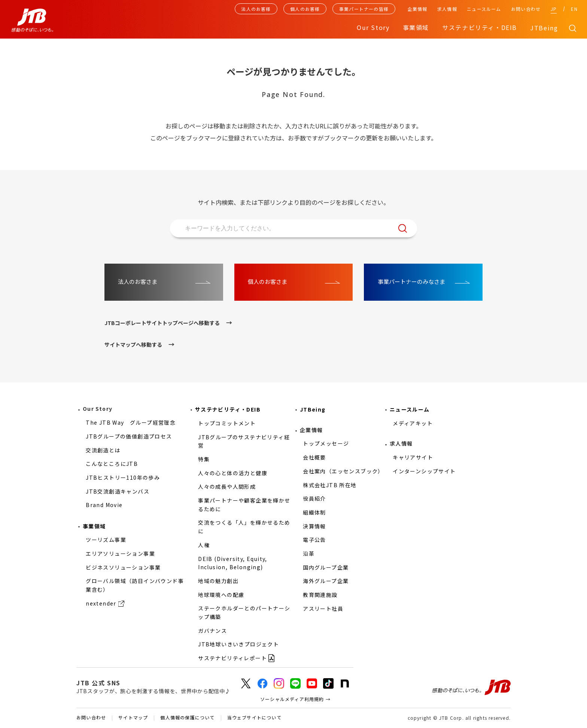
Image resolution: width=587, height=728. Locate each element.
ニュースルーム (484, 9)
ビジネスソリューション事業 (123, 567)
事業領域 (94, 526)
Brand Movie (104, 505)
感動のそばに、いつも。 (471, 688)
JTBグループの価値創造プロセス (129, 436)
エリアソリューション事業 (120, 553)
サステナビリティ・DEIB (228, 409)
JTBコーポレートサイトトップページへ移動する (162, 323)
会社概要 (314, 457)
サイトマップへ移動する (133, 345)
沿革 (309, 553)
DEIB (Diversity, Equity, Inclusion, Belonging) (233, 563)
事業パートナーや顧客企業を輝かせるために (244, 505)
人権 (204, 545)
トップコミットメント (227, 423)
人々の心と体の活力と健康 (233, 473)
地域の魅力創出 (218, 581)
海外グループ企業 (326, 581)
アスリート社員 (323, 609)
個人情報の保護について (187, 718)
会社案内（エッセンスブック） (343, 471)
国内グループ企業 (326, 567)
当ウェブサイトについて (254, 718)
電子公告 (314, 540)
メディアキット (413, 423)
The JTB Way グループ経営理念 (131, 422)
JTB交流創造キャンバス (118, 491)
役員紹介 (314, 498)
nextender (101, 603)
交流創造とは (103, 450)
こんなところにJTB (112, 464)
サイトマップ (133, 718)
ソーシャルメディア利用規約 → (295, 699)
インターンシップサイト (424, 471)
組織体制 (314, 512)
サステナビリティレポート (232, 658)
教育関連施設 (320, 595)
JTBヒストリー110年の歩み (123, 477)
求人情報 (447, 9)
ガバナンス (212, 631)
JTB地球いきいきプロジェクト (238, 644)
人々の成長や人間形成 (227, 486)
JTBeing (544, 28)
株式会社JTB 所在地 (330, 485)
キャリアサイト (413, 457)
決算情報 (314, 526)
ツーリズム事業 (106, 540)
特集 (204, 459)
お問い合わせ (526, 9)
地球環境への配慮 (221, 595)
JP (554, 9)
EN (574, 9)
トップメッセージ (326, 443)
